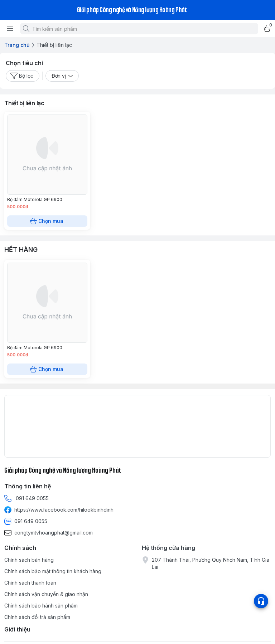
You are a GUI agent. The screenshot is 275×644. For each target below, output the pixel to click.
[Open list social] (261, 601)
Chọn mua (47, 221)
